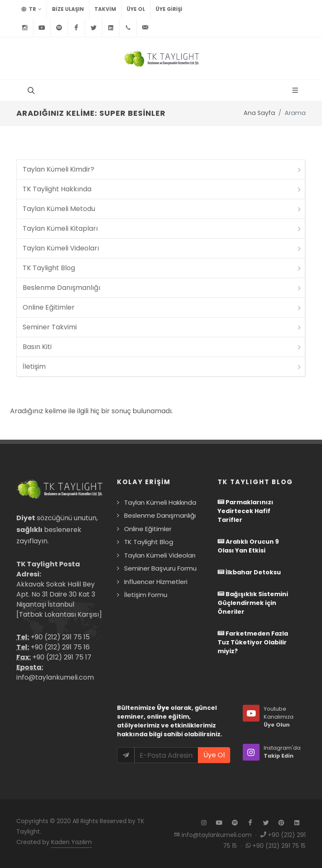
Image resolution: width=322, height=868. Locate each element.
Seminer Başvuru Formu (160, 568)
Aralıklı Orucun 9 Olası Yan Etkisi (248, 546)
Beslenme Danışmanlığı (162, 288)
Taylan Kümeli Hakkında (160, 502)
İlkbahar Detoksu (249, 572)
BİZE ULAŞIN (68, 9)
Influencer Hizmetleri (156, 582)
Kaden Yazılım (71, 842)
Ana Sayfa (259, 113)
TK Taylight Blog (162, 268)
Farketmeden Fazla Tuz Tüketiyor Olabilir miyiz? (253, 642)
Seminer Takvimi (162, 327)
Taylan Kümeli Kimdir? (162, 169)
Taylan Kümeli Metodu (162, 209)
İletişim (162, 366)
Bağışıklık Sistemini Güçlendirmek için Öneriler (253, 603)
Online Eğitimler (162, 307)
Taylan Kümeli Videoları (162, 248)
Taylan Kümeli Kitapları (162, 228)
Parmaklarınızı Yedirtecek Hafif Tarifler (245, 511)
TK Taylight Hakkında (162, 189)
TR (31, 9)
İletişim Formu (146, 595)
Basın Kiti (162, 347)
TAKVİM (105, 9)
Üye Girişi (169, 9)
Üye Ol (136, 9)
